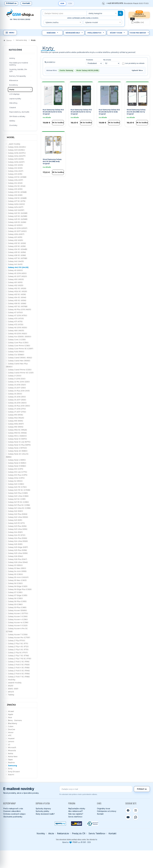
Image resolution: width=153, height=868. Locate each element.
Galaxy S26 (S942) (15, 556)
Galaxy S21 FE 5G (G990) (18, 502)
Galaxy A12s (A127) (16, 171)
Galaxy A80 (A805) (16, 330)
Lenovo (11, 741)
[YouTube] (128, 817)
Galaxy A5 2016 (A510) (17, 273)
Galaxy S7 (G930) (15, 592)
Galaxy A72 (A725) (16, 324)
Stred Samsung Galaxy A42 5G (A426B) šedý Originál (52, 161)
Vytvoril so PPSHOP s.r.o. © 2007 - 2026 (76, 842)
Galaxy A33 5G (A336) (17, 246)
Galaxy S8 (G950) (15, 598)
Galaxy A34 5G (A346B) (18, 249)
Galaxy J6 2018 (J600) (17, 403)
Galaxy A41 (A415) (15, 264)
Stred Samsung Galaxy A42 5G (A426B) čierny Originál (136, 112)
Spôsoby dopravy (43, 808)
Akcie (51, 833)
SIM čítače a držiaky (17, 116)
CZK (70, 3)
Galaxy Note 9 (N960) (17, 466)
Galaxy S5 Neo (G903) (17, 580)
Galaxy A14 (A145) (15, 183)
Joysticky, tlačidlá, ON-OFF (18, 70)
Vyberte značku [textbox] (52, 22)
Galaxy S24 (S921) (15, 532)
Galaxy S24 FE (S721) (17, 535)
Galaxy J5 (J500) (15, 394)
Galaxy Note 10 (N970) (17, 439)
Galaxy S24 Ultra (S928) (18, 541)
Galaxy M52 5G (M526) (17, 430)
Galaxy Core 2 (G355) (17, 340)
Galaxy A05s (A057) (16, 162)
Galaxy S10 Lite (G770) (17, 472)
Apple (11, 714)
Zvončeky (13, 125)
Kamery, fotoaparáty (18, 76)
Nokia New (13, 756)
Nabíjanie (51, 33)
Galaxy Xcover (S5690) (17, 610)
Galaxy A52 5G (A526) (17, 288)
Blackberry (13, 723)
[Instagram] (136, 810)
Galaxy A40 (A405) (16, 261)
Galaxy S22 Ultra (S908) (18, 517)
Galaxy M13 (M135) (15, 415)
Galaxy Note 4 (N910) (17, 460)
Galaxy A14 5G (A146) (17, 186)
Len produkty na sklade (133, 63)
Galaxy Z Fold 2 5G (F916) (19, 662)
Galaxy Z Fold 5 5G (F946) (19, 671)
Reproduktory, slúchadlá (19, 112)
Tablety (11, 695)
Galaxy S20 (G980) (16, 484)
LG (9, 744)
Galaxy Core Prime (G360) (19, 346)
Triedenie (89, 60)
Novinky (41, 833)
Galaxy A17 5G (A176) (17, 201)
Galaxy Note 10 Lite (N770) (19, 442)
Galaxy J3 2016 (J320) (17, 385)
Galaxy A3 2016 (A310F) (18, 228)
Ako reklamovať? (76, 811)
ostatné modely (15, 683)
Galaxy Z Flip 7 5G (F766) (18, 656)
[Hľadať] (120, 13)
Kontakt (26, 3)
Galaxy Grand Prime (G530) (20, 370)
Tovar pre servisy (138, 33)
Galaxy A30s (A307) (16, 234)
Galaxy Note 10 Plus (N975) (19, 445)
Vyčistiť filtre (137, 70)
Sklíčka (12, 121)
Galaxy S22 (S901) (15, 511)
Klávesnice (14, 80)
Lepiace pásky (15, 99)
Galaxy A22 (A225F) (16, 210)
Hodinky (12, 680)
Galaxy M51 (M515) (16, 427)
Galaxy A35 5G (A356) (17, 252)
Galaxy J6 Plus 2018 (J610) (19, 406)
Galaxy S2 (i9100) (15, 481)
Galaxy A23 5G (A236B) (18, 216)
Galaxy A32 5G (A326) (17, 243)
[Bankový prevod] (93, 824)
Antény (12, 58)
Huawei (11, 738)
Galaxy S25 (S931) (15, 544)
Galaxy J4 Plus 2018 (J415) (19, 391)
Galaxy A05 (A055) (16, 159)
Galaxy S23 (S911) (15, 520)
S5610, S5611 (13, 689)
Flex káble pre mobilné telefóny (19, 64)
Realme (11, 762)
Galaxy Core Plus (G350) (18, 343)
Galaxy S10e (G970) (16, 478)
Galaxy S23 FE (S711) (16, 523)
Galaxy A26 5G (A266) (17, 222)
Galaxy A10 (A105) (15, 165)
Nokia (11, 753)
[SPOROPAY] (60, 824)
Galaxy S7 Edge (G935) (18, 595)
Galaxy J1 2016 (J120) (17, 379)
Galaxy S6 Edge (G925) (18, 586)
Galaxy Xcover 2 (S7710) (18, 613)
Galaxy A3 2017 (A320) (17, 231)
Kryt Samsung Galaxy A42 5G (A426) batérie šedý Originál (109, 112)
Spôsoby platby (42, 811)
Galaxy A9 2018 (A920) (17, 333)
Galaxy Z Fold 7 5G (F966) (19, 677)
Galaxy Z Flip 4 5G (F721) (18, 646)
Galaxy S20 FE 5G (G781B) (19, 490)
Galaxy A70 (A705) (16, 318)
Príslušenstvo (94, 33)
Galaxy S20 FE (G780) (17, 487)
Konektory (14, 85)
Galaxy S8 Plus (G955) (17, 601)
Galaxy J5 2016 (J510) (17, 397)
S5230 (11, 686)
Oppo (10, 759)
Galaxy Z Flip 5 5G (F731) (18, 649)
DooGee (12, 729)
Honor (11, 732)
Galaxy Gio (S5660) (16, 355)
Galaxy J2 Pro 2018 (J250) (19, 382)
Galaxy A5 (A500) (15, 270)
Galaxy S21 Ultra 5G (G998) (19, 508)
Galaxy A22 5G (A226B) (18, 213)
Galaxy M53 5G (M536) (17, 433)
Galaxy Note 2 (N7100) (17, 448)
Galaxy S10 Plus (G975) (18, 475)
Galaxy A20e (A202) (16, 204)
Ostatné (13, 107)
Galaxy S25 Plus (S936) (17, 550)
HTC (10, 735)
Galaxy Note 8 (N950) (17, 463)
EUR (62, 3)
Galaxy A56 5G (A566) (17, 303)
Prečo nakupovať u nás (13, 808)
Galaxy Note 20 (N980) (18, 451)
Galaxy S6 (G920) (15, 583)
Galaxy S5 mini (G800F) (18, 577)
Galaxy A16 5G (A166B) (17, 198)
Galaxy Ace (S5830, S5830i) (20, 337)
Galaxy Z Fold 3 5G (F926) (19, 665)
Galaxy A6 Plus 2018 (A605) (19, 309)
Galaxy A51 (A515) (15, 282)
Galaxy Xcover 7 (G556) (18, 634)
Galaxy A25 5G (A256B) (18, 219)
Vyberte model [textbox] (92, 22)
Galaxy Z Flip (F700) (16, 640)
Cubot (11, 726)
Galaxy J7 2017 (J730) (17, 412)
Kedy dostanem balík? (45, 814)
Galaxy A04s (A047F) (17, 156)
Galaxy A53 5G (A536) (17, 294)
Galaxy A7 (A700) (15, 312)
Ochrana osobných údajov (14, 814)
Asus (10, 717)
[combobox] (102, 13)
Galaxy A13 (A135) (15, 174)
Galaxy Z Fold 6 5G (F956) (19, 674)
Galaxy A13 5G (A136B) (17, 177)
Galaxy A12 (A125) (15, 168)
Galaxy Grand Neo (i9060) (19, 361)
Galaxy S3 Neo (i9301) (17, 568)
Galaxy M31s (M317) (16, 424)
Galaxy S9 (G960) (15, 604)
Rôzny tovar (116, 33)
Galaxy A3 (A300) (15, 225)
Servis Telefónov (97, 833)
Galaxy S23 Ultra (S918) (18, 529)
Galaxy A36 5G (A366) (17, 255)
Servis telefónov (75, 817)
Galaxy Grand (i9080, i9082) (20, 358)
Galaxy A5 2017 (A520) (17, 276)
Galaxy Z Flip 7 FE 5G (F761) (20, 659)
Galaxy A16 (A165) (15, 195)
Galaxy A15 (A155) (15, 189)
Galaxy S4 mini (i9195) (17, 571)
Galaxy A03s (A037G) (17, 153)
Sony (10, 768)
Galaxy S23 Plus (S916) (17, 526)
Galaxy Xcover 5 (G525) (18, 625)
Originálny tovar (104, 808)
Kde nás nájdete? (76, 814)
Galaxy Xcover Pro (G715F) (19, 637)
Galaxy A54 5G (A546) (17, 297)
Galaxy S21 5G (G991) (17, 499)
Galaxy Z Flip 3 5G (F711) (18, 643)
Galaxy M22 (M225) (16, 418)
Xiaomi (11, 775)
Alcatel (11, 711)
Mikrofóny (13, 103)
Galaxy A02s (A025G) (17, 147)
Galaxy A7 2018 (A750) (17, 315)
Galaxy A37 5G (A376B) (18, 258)
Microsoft (12, 747)
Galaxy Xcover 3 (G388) (18, 616)
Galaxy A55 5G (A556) (17, 300)
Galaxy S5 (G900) (15, 574)
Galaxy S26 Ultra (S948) (18, 562)
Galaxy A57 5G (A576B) (18, 306)
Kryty (12, 89)
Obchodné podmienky (13, 817)
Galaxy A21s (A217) (16, 207)
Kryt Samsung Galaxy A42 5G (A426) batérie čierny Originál (81, 112)
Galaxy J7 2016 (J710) (17, 409)
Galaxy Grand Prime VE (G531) (21, 373)
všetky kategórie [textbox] (95, 13)
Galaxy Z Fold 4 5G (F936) (19, 668)
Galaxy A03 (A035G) (16, 150)
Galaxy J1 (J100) (15, 376)
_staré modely (14, 144)
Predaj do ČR (79, 833)
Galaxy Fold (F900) (16, 352)
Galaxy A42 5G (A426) (18, 267)
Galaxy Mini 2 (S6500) (17, 436)
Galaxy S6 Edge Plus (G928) (20, 589)
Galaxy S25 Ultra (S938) (18, 553)
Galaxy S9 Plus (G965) (17, 607)
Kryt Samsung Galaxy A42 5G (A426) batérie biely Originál (53, 112)
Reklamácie (63, 833)
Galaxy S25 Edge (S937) (18, 547)
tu (96, 839)
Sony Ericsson (14, 772)
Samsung (12, 766)
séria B (11, 692)
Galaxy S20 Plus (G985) (18, 493)
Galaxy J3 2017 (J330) (17, 388)
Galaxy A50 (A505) (16, 279)
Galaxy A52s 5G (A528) (17, 291)
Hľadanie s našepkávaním (139, 15)
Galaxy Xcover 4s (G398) (18, 622)
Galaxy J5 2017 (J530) (17, 400)
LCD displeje (14, 94)
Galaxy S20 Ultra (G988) (18, 496)
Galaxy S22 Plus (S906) (18, 514)
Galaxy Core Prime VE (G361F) (21, 349)
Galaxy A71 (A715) (15, 321)
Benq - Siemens (15, 720)
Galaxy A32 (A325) (15, 240)
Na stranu (107, 60)
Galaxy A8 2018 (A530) (17, 327)
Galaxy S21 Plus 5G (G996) (19, 505)
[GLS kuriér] (76, 824)
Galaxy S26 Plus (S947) (17, 559)
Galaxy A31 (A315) (15, 237)
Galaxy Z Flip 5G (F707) (18, 653)
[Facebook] (128, 810)
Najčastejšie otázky (77, 808)
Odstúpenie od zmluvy (107, 811)
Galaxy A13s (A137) (15, 180)
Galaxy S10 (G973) (16, 469)
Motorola (12, 750)
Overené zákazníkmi (12, 811)
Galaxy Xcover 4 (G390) (18, 619)
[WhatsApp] (136, 817)
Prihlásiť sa (11, 3)
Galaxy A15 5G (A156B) (17, 192)
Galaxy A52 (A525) (16, 285)
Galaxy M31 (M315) (15, 421)
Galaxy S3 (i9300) (15, 565)
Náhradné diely (73, 33)
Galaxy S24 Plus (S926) (17, 538)
